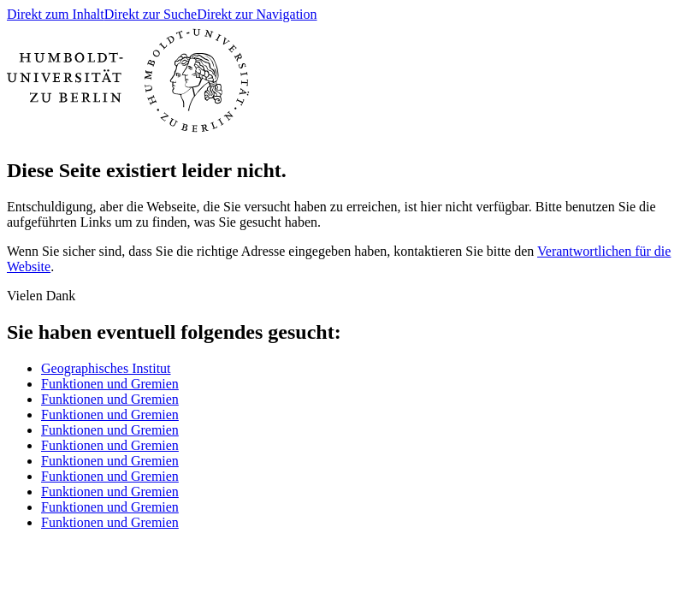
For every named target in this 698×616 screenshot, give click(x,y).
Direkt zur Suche (151, 14)
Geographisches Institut (106, 368)
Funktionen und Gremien (110, 384)
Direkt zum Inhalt (56, 14)
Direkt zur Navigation (257, 14)
